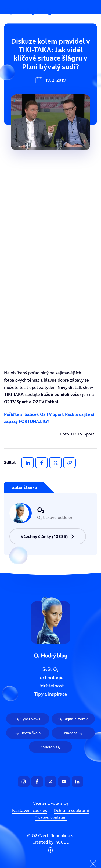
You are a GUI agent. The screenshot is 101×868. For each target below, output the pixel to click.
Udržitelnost (51, 686)
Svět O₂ (15, 50)
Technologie (21, 68)
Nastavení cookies (30, 810)
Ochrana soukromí (71, 810)
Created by (50, 847)
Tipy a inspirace (51, 694)
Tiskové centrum (51, 817)
